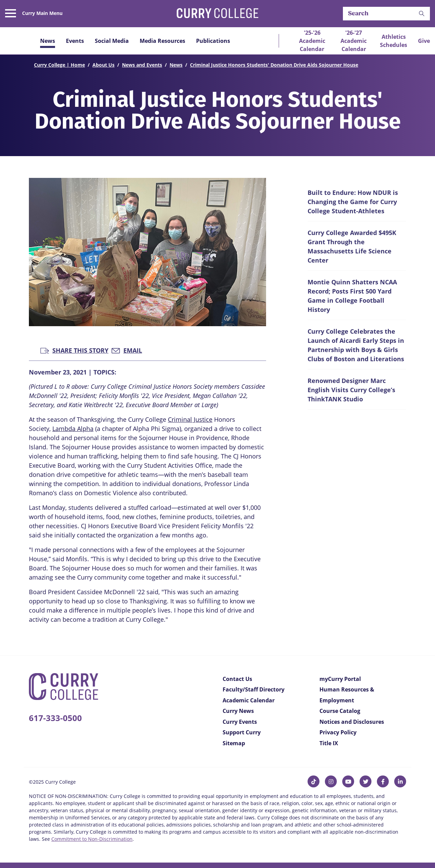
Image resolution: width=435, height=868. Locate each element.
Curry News (238, 711)
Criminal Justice (190, 419)
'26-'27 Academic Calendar (354, 41)
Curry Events (240, 722)
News (48, 41)
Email (127, 350)
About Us (103, 65)
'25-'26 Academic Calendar (312, 41)
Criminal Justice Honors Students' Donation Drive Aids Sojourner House (274, 65)
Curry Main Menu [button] (42, 13)
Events (75, 41)
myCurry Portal (340, 679)
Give (424, 41)
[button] (422, 14)
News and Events (142, 65)
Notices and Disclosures (352, 722)
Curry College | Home (59, 65)
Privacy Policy (338, 732)
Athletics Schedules (394, 41)
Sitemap (234, 743)
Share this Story (74, 350)
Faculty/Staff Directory (254, 689)
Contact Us (237, 679)
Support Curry (242, 732)
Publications (213, 41)
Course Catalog (340, 711)
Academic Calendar (249, 700)
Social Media (112, 41)
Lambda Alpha (73, 429)
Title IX (329, 743)
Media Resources (162, 41)
